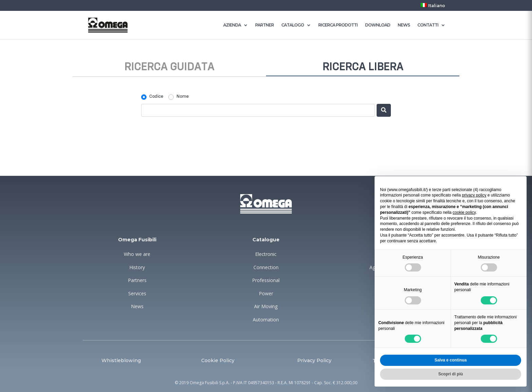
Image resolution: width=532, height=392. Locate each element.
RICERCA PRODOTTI (338, 25)
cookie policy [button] (464, 212)
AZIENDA (232, 25)
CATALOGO (293, 25)
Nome (183, 96)
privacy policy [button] (474, 195)
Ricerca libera (363, 67)
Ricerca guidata (169, 67)
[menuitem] (433, 7)
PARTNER (264, 25)
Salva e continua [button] (451, 360)
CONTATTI (428, 25)
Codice (156, 96)
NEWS (404, 25)
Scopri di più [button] (451, 374)
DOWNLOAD (378, 25)
